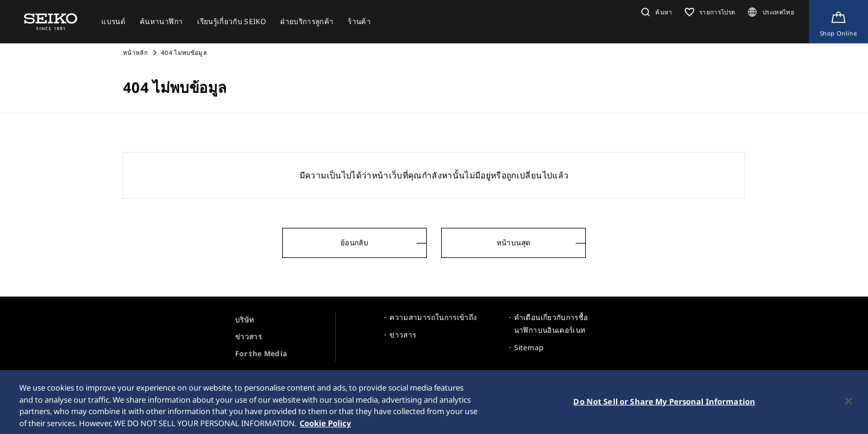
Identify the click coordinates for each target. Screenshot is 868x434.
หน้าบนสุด (514, 243)
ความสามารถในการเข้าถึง (433, 317)
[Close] (849, 405)
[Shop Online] (838, 22)
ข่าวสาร (248, 337)
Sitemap (529, 348)
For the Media (261, 354)
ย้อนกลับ (354, 243)
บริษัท (244, 320)
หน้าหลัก (136, 52)
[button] (656, 12)
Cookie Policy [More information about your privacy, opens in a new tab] (325, 427)
